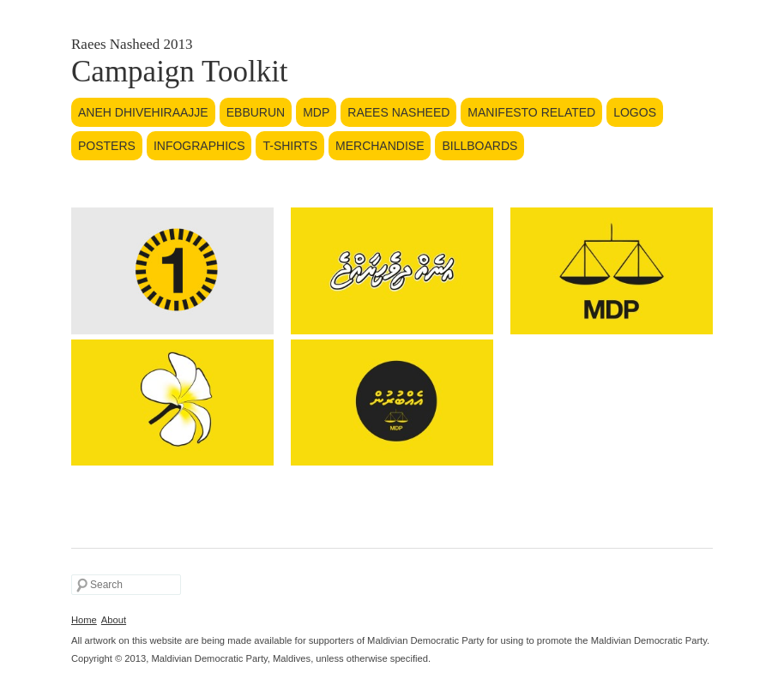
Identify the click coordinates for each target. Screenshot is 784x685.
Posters (107, 146)
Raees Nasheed (398, 112)
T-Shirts (290, 146)
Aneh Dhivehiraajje (143, 112)
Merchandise (380, 146)
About (114, 620)
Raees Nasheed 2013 (132, 44)
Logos (635, 112)
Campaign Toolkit (180, 72)
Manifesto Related (531, 112)
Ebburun (256, 112)
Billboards (479, 146)
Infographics (199, 146)
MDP (316, 112)
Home (84, 620)
